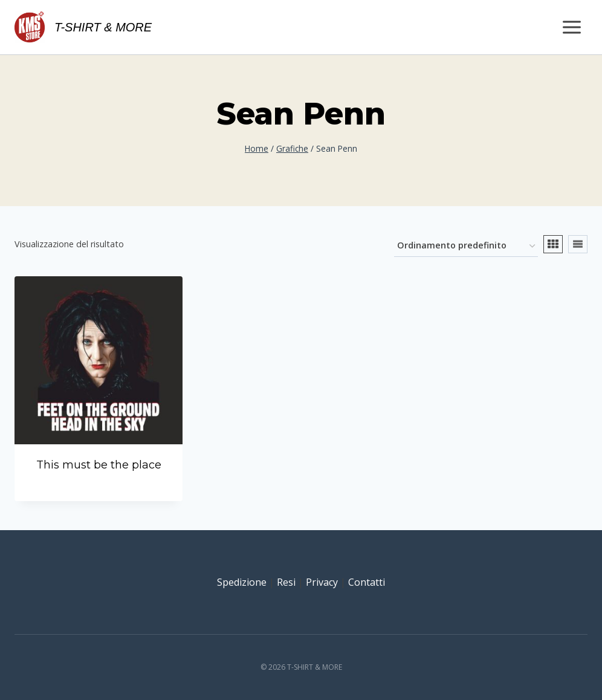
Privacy (322, 582)
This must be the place (99, 465)
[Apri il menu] (571, 27)
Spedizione (242, 582)
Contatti (367, 582)
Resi (286, 582)
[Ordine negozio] (466, 246)
